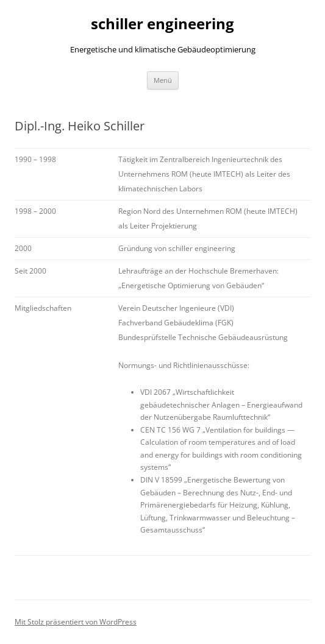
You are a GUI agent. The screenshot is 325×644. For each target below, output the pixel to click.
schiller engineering (162, 24)
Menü (163, 80)
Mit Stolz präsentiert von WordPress (76, 622)
